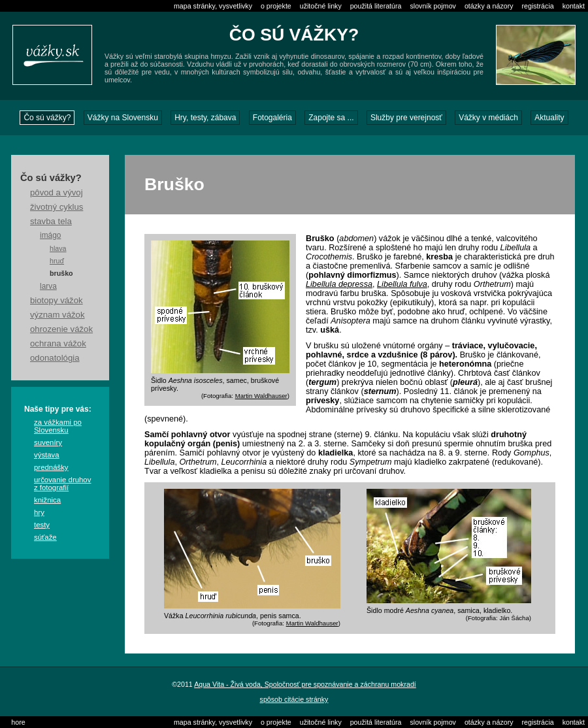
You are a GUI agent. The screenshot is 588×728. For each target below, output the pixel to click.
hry (39, 512)
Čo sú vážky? (47, 118)
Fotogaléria (272, 118)
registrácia (538, 6)
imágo (50, 235)
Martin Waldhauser (261, 396)
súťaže (45, 537)
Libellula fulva (402, 284)
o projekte (276, 6)
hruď (57, 261)
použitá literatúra (376, 6)
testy (42, 525)
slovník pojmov (433, 6)
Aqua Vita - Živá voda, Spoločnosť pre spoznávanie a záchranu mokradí (305, 684)
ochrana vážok (58, 343)
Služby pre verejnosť (406, 118)
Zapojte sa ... (331, 118)
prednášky (51, 467)
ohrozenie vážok (61, 329)
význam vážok (57, 315)
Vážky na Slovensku (123, 118)
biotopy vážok (57, 300)
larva (48, 286)
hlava (58, 248)
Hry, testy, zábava (205, 118)
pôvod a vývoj (57, 192)
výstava (47, 455)
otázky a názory (489, 6)
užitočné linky (321, 6)
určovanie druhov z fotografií (62, 484)
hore (18, 722)
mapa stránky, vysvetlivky (213, 6)
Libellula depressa (339, 284)
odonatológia (55, 358)
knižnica (47, 500)
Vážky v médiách (488, 118)
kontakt (574, 6)
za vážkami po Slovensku (58, 426)
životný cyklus (57, 207)
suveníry (48, 442)
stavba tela (51, 221)
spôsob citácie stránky (294, 699)
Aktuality (549, 118)
